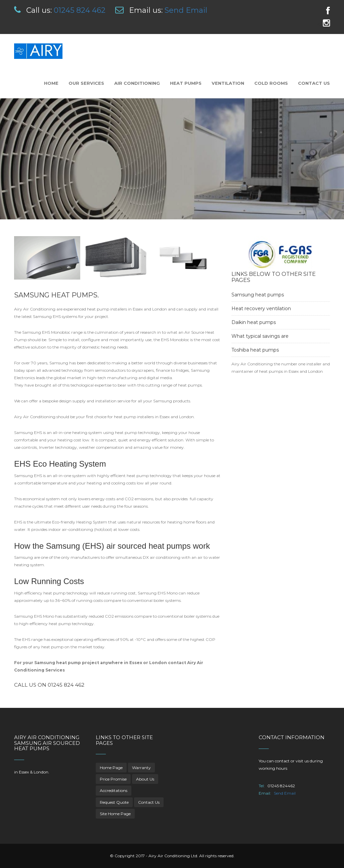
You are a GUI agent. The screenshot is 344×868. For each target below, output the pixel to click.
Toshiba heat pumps (255, 350)
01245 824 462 (80, 10)
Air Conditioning (137, 83)
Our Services (86, 83)
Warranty (141, 768)
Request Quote (114, 802)
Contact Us (314, 83)
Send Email (186, 10)
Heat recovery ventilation (261, 309)
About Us (145, 779)
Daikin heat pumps (254, 322)
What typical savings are (260, 336)
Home (51, 83)
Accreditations (114, 790)
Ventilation (228, 83)
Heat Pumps (186, 83)
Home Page (111, 768)
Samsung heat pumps (258, 295)
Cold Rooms (271, 83)
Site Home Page (115, 814)
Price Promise (113, 779)
